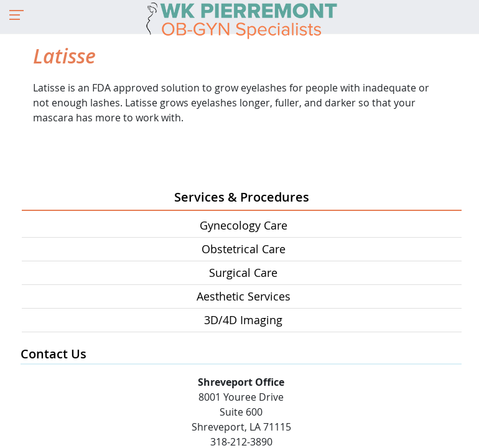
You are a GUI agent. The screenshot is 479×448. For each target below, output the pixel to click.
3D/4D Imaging (243, 320)
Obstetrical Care (244, 249)
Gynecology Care (244, 225)
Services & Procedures (242, 197)
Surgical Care (243, 273)
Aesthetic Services (244, 296)
